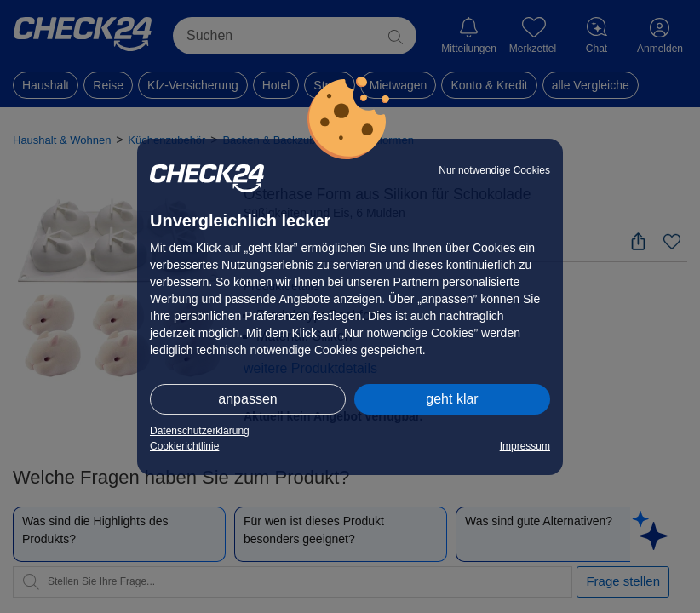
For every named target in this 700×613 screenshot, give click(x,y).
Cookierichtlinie (184, 446)
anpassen (247, 399)
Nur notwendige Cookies (494, 170)
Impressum (525, 446)
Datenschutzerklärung (200, 431)
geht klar (452, 399)
